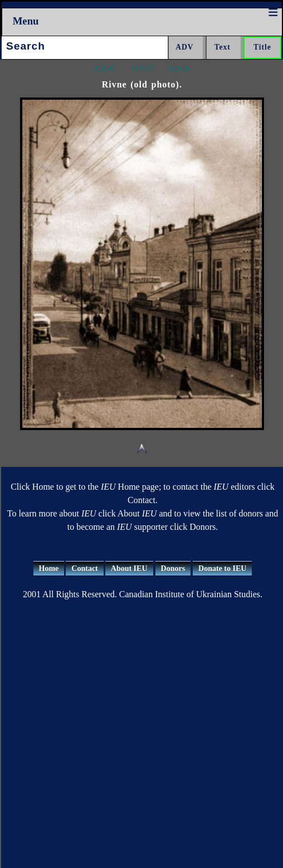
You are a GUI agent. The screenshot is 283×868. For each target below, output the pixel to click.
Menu (26, 21)
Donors (173, 569)
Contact (84, 569)
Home (49, 569)
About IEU (129, 569)
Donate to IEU (222, 569)
